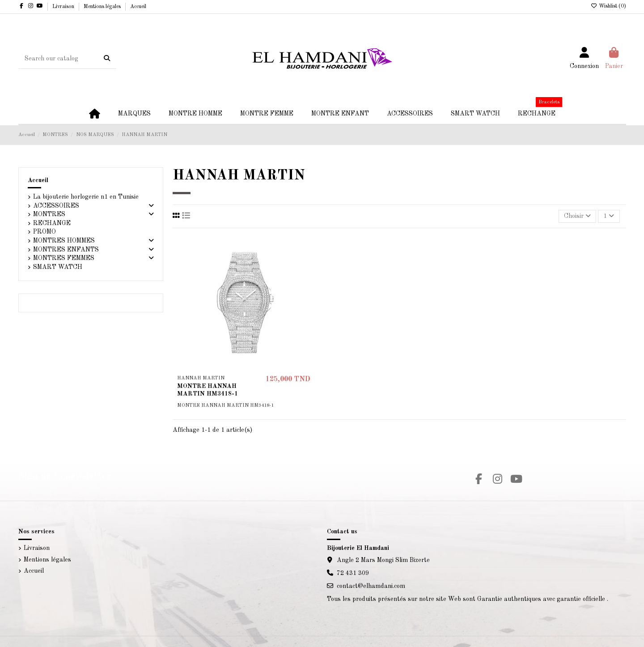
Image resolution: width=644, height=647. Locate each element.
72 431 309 (353, 573)
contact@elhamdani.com (371, 586)
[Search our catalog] (107, 59)
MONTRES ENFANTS (66, 250)
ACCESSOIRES (56, 206)
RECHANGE (52, 223)
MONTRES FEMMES (64, 258)
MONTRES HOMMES (64, 241)
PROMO (44, 232)
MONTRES (49, 214)
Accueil (138, 7)
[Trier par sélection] (577, 216)
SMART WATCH (58, 267)
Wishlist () (608, 6)
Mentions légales (103, 7)
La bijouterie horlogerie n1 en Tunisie (86, 197)
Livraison (64, 7)
